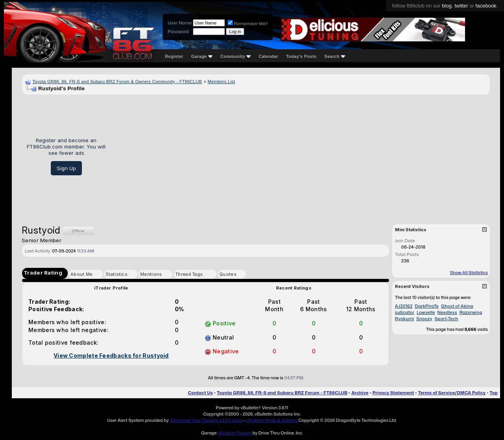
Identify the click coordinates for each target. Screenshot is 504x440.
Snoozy (424, 319)
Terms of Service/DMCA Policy (452, 393)
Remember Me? (248, 24)
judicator (405, 312)
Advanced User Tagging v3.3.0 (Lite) (206, 420)
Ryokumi (405, 319)
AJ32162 (404, 306)
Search (335, 56)
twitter (461, 6)
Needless (447, 312)
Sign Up (66, 168)
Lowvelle (426, 312)
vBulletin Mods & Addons (272, 420)
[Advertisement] (301, 156)
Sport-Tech (447, 319)
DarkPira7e (427, 306)
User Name (180, 23)
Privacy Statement (393, 393)
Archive (360, 393)
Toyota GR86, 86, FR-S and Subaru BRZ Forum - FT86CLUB (282, 393)
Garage (202, 56)
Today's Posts (301, 56)
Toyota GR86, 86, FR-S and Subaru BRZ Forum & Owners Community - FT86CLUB (117, 82)
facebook (486, 6)
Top (494, 393)
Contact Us (200, 393)
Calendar (268, 56)
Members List (221, 82)
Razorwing (471, 312)
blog (447, 6)
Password (178, 32)
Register (174, 56)
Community (236, 56)
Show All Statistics (469, 273)
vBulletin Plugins (234, 433)
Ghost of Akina (457, 306)
